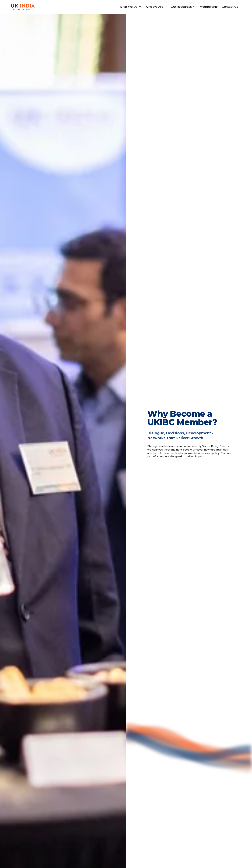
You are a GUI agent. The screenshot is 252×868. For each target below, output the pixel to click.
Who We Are (156, 7)
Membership (209, 7)
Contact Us (230, 7)
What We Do (130, 7)
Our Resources (183, 7)
